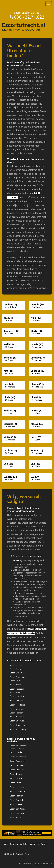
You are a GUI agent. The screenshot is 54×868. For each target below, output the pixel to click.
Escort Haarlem (16, 796)
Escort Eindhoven (17, 770)
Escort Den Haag (17, 765)
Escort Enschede (17, 800)
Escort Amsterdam (18, 757)
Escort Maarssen (17, 709)
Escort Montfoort (17, 705)
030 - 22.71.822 (29, 17)
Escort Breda (15, 783)
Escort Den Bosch (17, 809)
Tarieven (14, 844)
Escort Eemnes (16, 684)
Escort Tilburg (16, 774)
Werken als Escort (38, 844)
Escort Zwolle (16, 818)
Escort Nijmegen (17, 787)
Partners (29, 854)
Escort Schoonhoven (19, 725)
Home (5, 844)
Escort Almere (16, 778)
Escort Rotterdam (18, 761)
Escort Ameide (16, 665)
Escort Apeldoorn (17, 791)
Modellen (24, 844)
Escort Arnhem (16, 804)
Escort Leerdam (17, 700)
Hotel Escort (8, 854)
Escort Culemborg (18, 677)
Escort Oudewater (18, 721)
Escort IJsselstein (17, 696)
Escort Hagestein (17, 689)
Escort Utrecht (16, 752)
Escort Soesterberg (18, 729)
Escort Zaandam (17, 813)
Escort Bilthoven (17, 673)
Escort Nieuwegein (18, 716)
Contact (19, 854)
